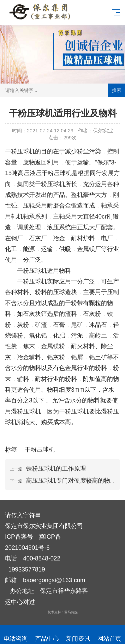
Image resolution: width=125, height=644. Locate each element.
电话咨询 (16, 635)
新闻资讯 (78, 635)
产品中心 (47, 635)
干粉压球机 (20, 151)
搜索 (117, 90)
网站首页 (109, 635)
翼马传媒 (71, 612)
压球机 (63, 173)
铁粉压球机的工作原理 (56, 469)
